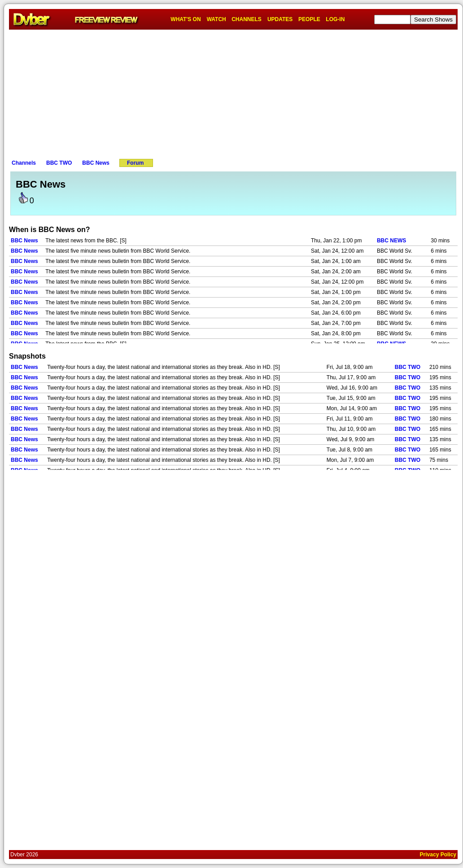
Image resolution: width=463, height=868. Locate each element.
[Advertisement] (233, 92)
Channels (24, 163)
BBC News (96, 163)
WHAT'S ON (186, 19)
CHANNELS (247, 19)
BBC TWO (59, 163)
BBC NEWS (391, 241)
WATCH (216, 19)
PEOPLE (309, 19)
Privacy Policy (438, 855)
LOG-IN (335, 19)
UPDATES (280, 19)
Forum (135, 163)
